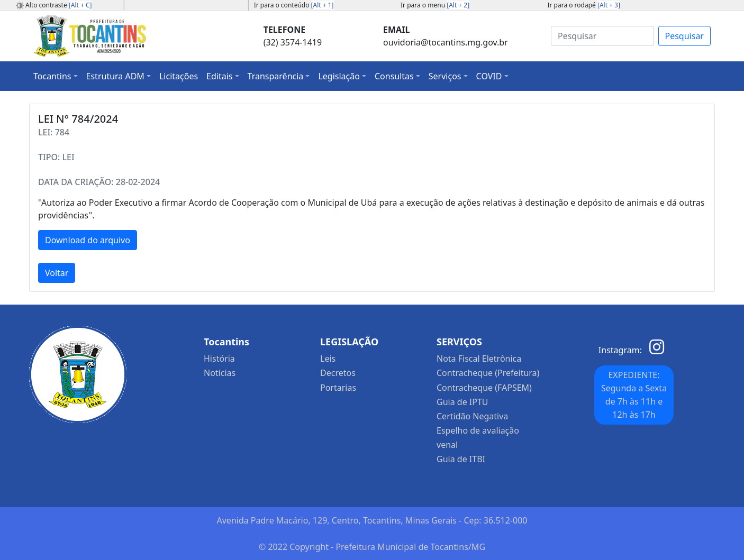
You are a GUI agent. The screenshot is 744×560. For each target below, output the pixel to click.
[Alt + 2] (458, 5)
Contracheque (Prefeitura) (488, 373)
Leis (328, 359)
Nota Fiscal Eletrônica (479, 359)
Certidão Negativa (472, 416)
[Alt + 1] (323, 5)
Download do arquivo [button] (88, 240)
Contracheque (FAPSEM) (484, 388)
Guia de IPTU (462, 402)
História (219, 359)
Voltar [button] (57, 273)
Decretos (338, 373)
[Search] (602, 36)
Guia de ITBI (461, 459)
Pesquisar (684, 36)
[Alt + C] (80, 5)
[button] (56, 76)
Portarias (338, 388)
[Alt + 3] (609, 5)
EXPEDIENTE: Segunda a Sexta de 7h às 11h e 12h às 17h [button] (634, 395)
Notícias (220, 373)
